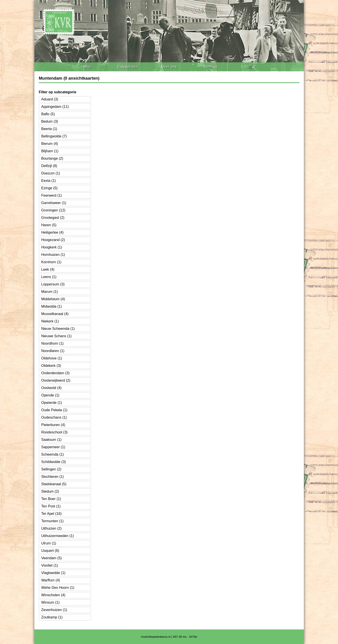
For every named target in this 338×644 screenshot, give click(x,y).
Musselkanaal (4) (55, 314)
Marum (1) (50, 292)
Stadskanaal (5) (54, 484)
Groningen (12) (53, 210)
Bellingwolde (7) (54, 136)
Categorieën (128, 67)
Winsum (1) (51, 602)
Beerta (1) (49, 129)
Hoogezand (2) (53, 240)
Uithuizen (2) (52, 528)
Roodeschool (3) (54, 432)
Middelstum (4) (53, 299)
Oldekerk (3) (51, 366)
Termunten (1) (53, 521)
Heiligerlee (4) (53, 232)
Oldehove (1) (52, 358)
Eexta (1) (49, 181)
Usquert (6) (50, 551)
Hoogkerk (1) (52, 247)
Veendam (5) (52, 558)
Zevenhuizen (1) (54, 610)
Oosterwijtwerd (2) (56, 380)
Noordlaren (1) (53, 351)
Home (86, 67)
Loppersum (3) (53, 284)
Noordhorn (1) (53, 343)
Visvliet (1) (50, 565)
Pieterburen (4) (53, 425)
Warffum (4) (51, 580)
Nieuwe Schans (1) (56, 336)
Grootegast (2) (53, 218)
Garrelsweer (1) (54, 203)
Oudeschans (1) (54, 417)
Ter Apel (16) (52, 514)
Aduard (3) (50, 99)
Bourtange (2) (52, 158)
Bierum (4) (50, 144)
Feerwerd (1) (52, 195)
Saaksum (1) (52, 440)
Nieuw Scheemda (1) (58, 329)
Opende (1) (50, 395)
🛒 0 (252, 67)
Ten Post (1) (51, 506)
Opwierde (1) (52, 403)
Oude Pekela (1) (54, 410)
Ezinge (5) (50, 188)
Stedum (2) (50, 491)
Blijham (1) (50, 151)
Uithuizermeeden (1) (58, 536)
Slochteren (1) (53, 477)
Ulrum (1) (49, 543)
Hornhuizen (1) (53, 255)
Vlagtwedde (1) (53, 573)
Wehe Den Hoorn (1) (58, 588)
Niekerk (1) (50, 321)
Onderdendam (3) (55, 373)
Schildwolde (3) (54, 462)
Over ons (169, 67)
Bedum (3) (50, 121)
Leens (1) (49, 277)
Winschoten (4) (53, 595)
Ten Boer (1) (51, 499)
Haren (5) (49, 225)
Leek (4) (48, 269)
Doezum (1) (51, 173)
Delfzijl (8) (49, 166)
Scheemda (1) (53, 454)
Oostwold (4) (52, 388)
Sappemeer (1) (53, 447)
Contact (210, 67)
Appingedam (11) (55, 107)
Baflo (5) (48, 114)
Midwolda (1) (52, 306)
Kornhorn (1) (51, 262)
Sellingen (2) (51, 469)
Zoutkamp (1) (52, 617)
